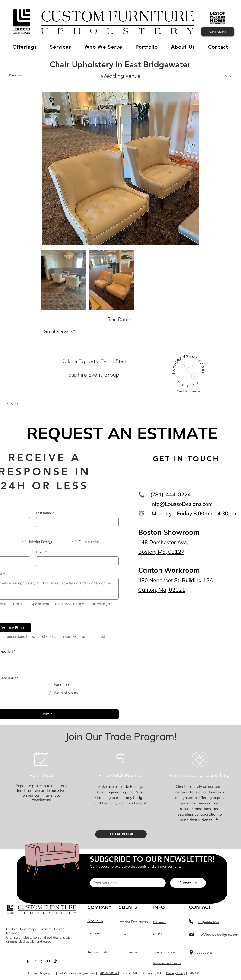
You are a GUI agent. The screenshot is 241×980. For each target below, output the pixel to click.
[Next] (228, 76)
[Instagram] (35, 961)
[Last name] (76, 522)
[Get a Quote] (218, 32)
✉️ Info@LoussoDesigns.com (175, 504)
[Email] (76, 561)
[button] (25, 47)
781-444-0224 (109, 973)
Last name (45, 513)
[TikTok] (55, 961)
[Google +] (41, 961)
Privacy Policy (176, 973)
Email (42, 552)
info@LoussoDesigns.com (77, 973)
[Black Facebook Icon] (28, 961)
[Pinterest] (48, 961)
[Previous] (16, 75)
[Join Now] (121, 834)
